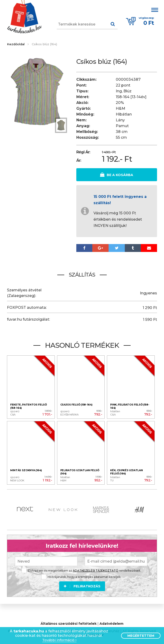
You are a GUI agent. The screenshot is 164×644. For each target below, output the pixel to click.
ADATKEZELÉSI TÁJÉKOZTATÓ (96, 570)
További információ (59, 640)
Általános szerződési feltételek (69, 623)
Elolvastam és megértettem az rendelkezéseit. (81, 570)
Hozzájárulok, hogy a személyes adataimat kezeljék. (81, 576)
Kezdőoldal (16, 44)
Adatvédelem (111, 623)
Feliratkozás (82, 586)
